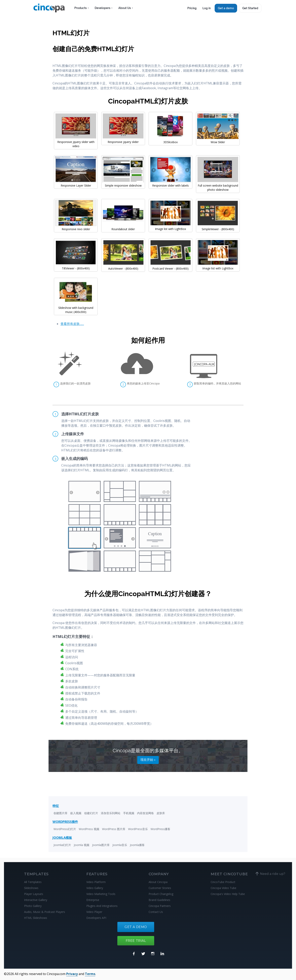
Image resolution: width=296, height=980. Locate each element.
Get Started (250, 8)
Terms (90, 974)
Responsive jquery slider (123, 140)
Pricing (192, 8)
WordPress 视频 (89, 829)
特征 (56, 806)
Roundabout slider (123, 227)
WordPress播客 (160, 829)
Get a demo (226, 8)
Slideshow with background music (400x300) (76, 308)
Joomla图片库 (101, 845)
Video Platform (96, 882)
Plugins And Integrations (102, 906)
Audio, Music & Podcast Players (45, 912)
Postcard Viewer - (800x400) (170, 266)
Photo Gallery (33, 906)
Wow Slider (218, 140)
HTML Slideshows (36, 918)
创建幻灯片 (91, 813)
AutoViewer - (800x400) (123, 266)
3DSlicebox (170, 140)
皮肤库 (161, 813)
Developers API (96, 918)
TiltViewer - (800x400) (76, 266)
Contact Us (156, 912)
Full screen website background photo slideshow (218, 185)
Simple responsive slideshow (123, 183)
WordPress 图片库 (114, 829)
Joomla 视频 (82, 845)
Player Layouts (34, 894)
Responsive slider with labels (170, 183)
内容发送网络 (145, 813)
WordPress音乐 (138, 829)
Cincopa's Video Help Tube (228, 894)
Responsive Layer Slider (76, 183)
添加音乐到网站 (111, 813)
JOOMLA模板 (62, 838)
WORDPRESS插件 (65, 822)
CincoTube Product (223, 882)
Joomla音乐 (120, 845)
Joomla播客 (137, 845)
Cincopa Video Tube (223, 888)
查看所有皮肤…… (72, 324)
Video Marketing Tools (101, 894)
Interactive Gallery (36, 900)
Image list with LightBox (170, 227)
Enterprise (93, 900)
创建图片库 (60, 813)
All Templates (33, 882)
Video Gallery (95, 888)
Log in (207, 8)
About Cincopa (158, 882)
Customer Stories (160, 888)
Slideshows (31, 888)
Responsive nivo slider (76, 227)
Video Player (94, 912)
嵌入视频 (76, 813)
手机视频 (129, 813)
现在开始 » (148, 760)
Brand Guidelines (159, 900)
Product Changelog (161, 894)
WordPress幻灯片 (65, 829)
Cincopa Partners (160, 906)
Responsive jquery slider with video (76, 142)
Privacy (72, 974)
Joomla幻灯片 (62, 845)
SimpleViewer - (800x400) (218, 227)
